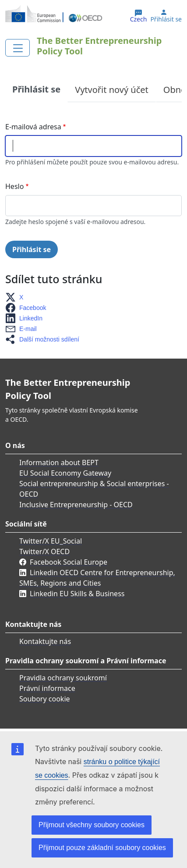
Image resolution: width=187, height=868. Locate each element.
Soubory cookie (45, 699)
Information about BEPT (59, 462)
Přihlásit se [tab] (36, 89)
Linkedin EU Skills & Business (77, 594)
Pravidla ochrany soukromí (63, 678)
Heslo (14, 186)
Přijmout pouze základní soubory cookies (102, 848)
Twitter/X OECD (44, 551)
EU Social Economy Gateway (65, 473)
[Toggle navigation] (18, 48)
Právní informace (47, 688)
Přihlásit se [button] (166, 19)
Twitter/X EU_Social (51, 541)
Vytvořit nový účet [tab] (112, 90)
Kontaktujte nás (45, 641)
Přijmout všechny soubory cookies (92, 825)
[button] (17, 297)
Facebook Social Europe (69, 562)
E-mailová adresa (33, 127)
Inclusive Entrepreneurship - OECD (76, 505)
